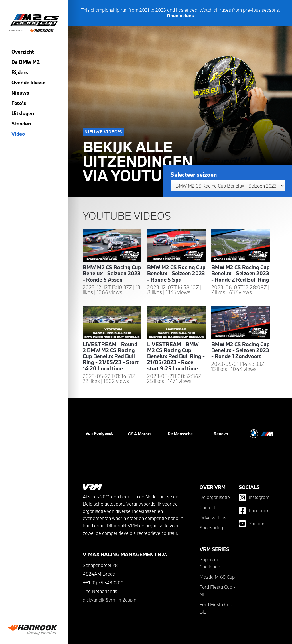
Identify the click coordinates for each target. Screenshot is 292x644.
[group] (34, 630)
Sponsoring (211, 528)
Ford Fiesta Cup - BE (217, 608)
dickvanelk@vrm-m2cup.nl (110, 600)
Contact (207, 507)
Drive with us (213, 518)
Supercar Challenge (210, 563)
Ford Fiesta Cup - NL (217, 591)
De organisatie (215, 497)
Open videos (180, 16)
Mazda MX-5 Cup (217, 577)
